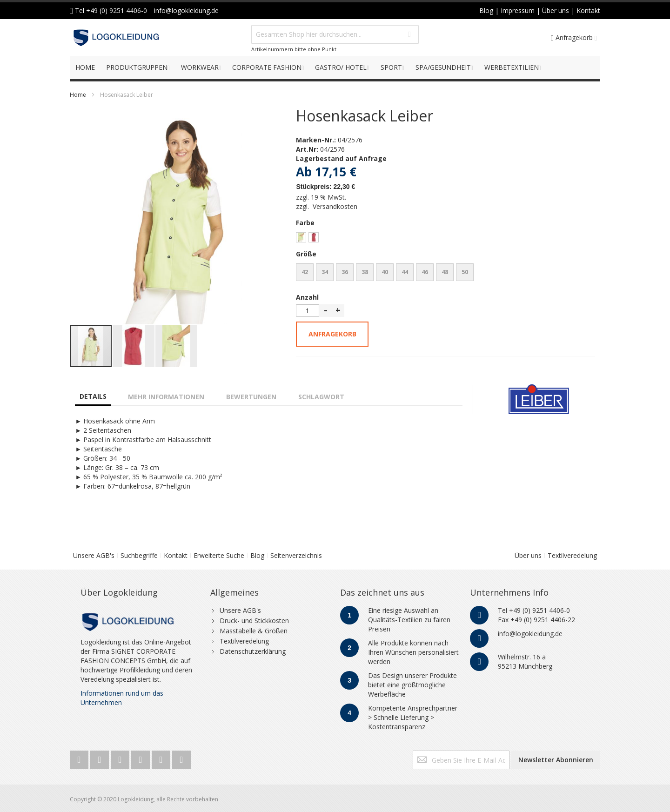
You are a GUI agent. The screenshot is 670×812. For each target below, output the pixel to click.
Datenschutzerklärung (253, 651)
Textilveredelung (572, 555)
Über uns (528, 555)
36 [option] (345, 272)
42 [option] (305, 272)
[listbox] (445, 238)
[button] (88, 216)
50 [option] (465, 272)
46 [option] (425, 272)
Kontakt (176, 555)
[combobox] (335, 34)
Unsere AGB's (94, 555)
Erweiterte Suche (219, 555)
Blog (257, 555)
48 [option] (445, 272)
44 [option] (405, 272)
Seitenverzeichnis (296, 555)
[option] (301, 237)
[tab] (93, 393)
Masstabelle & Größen (254, 631)
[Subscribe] (556, 760)
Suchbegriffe (139, 555)
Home (78, 95)
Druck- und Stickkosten (254, 621)
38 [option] (365, 272)
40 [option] (385, 272)
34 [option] (325, 272)
